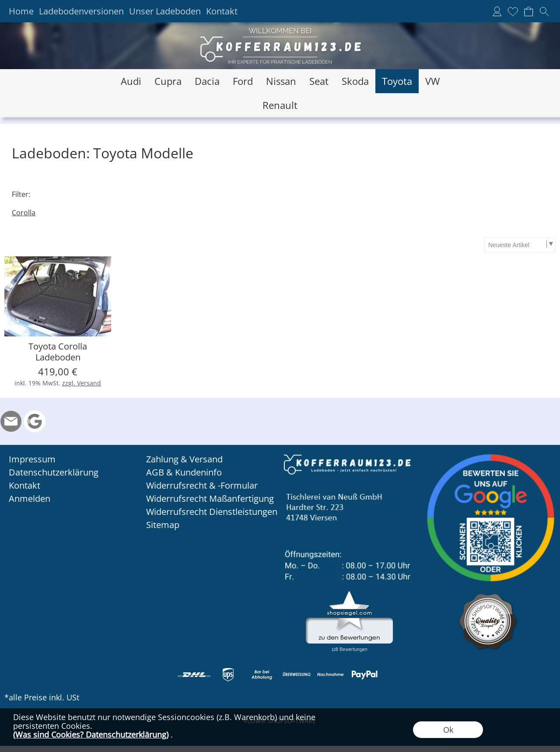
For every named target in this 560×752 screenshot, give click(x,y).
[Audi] (131, 81)
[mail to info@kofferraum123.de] (11, 421)
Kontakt (222, 11)
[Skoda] (355, 81)
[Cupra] (168, 81)
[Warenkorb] (528, 11)
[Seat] (319, 81)
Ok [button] (448, 730)
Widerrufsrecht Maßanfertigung (210, 498)
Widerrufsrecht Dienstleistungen (212, 512)
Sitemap (163, 525)
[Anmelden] (497, 11)
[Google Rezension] (35, 421)
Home (21, 11)
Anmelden (30, 498)
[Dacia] (207, 81)
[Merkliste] (513, 11)
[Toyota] (397, 81)
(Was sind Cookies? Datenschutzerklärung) (91, 735)
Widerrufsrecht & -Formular (202, 485)
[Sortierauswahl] (520, 245)
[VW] (432, 81)
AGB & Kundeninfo (184, 472)
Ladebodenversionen (81, 11)
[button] (544, 11)
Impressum (32, 459)
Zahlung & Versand (184, 459)
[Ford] (243, 81)
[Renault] (280, 105)
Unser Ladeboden (165, 11)
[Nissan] (281, 81)
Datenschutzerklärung (54, 472)
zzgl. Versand (82, 383)
